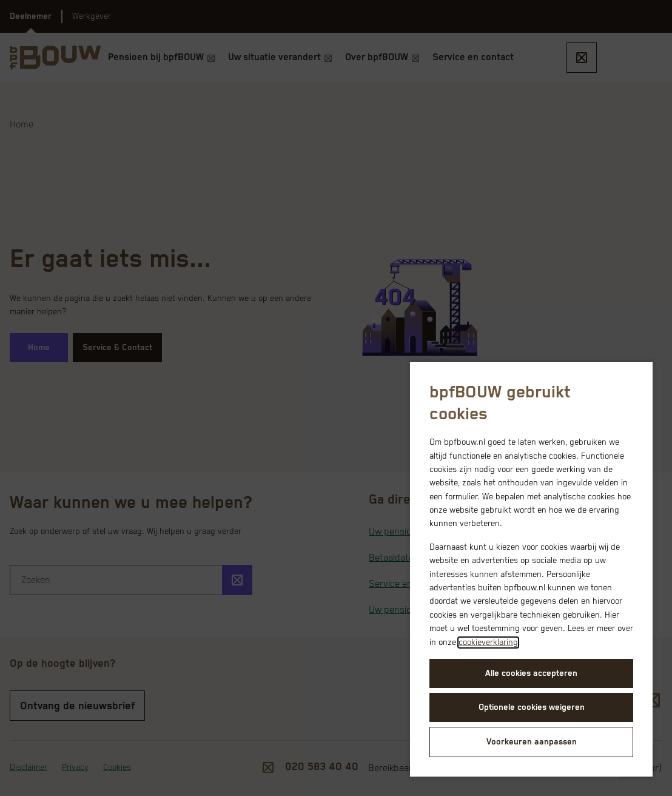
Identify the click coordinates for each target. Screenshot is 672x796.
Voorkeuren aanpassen (532, 742)
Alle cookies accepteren (531, 673)
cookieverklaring (488, 643)
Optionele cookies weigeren (532, 707)
